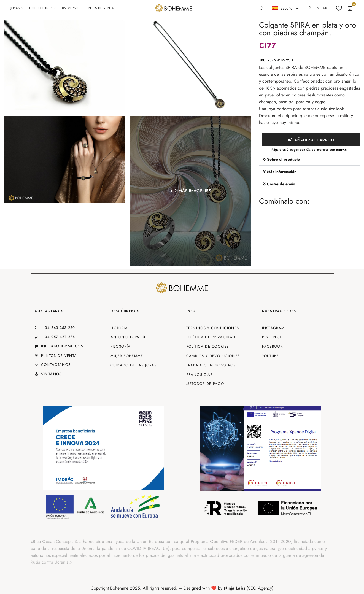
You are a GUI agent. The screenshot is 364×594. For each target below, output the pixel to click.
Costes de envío (281, 184)
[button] (309, 159)
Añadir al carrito (314, 140)
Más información (282, 172)
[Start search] (262, 9)
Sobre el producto (283, 159)
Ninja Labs (234, 588)
